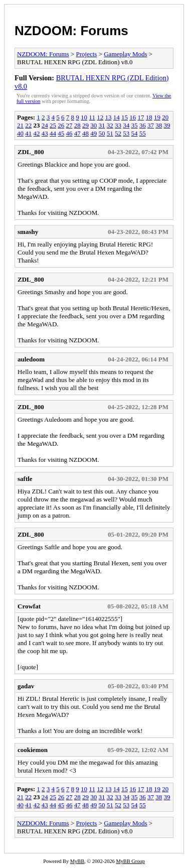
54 (135, 133)
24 (45, 125)
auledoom (31, 359)
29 (85, 125)
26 (61, 125)
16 (133, 117)
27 (69, 125)
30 (93, 125)
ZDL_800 (31, 152)
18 (149, 117)
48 (85, 133)
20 (165, 117)
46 (69, 133)
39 (167, 125)
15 (125, 117)
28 (77, 125)
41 (28, 133)
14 (117, 117)
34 (126, 125)
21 (20, 125)
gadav (26, 686)
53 (126, 133)
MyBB (77, 861)
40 (20, 133)
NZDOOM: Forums (71, 31)
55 (143, 133)
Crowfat (29, 606)
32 (110, 125)
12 (100, 117)
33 (118, 125)
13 (108, 117)
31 (102, 125)
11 (92, 117)
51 (110, 133)
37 (151, 125)
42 (37, 133)
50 (102, 133)
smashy (28, 232)
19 (157, 117)
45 (61, 133)
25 (53, 125)
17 (141, 117)
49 (93, 133)
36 (143, 125)
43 (45, 133)
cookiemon (33, 750)
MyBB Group (130, 861)
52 (118, 133)
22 (28, 125)
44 (53, 133)
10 (84, 117)
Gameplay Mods (125, 54)
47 (77, 133)
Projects (87, 54)
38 (159, 125)
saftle (25, 479)
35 (135, 125)
